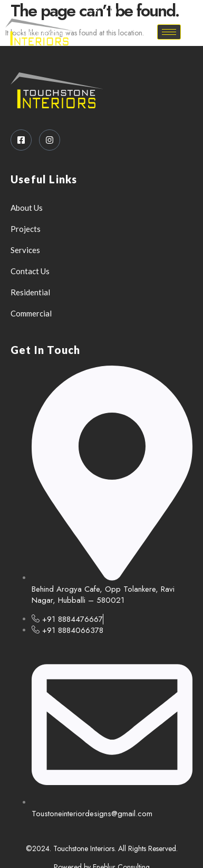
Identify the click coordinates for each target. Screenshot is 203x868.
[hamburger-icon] (169, 32)
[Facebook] (95, 11)
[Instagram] (113, 11)
